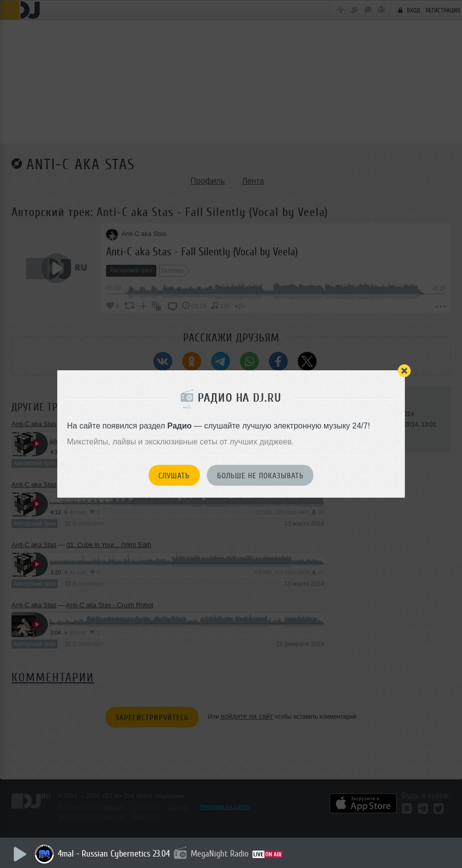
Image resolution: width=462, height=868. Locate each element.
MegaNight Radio (223, 854)
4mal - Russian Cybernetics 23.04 (117, 854)
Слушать (174, 476)
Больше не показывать (260, 476)
